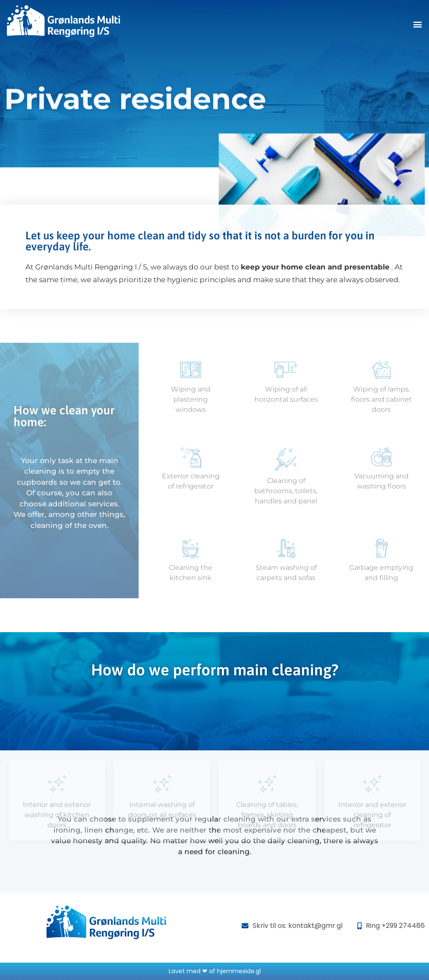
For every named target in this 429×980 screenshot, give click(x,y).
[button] (418, 24)
